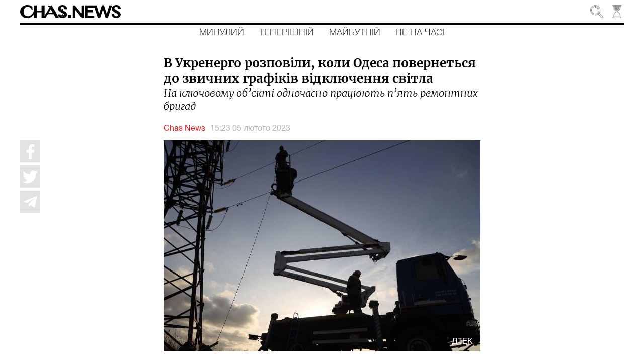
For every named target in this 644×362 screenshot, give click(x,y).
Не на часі (420, 33)
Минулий (222, 33)
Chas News (184, 129)
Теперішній (287, 33)
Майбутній (355, 33)
